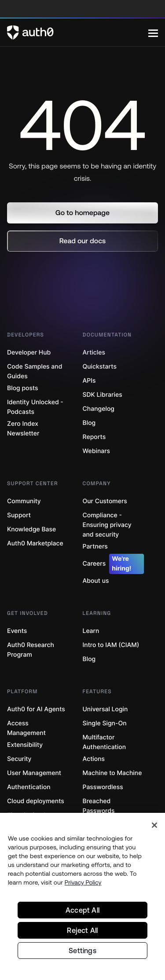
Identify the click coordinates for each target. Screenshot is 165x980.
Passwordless (103, 787)
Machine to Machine (112, 773)
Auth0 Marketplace (35, 543)
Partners (95, 547)
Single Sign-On (105, 723)
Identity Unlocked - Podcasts (35, 407)
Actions (94, 759)
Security (19, 759)
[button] (82, 213)
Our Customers (105, 501)
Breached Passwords (99, 806)
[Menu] (153, 33)
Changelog (99, 409)
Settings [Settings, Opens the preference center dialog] (82, 951)
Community (24, 501)
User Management (34, 773)
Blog (89, 423)
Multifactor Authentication (104, 742)
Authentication (29, 787)
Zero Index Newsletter (23, 429)
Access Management (26, 728)
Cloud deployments (36, 801)
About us (96, 581)
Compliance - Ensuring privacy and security (107, 525)
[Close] (154, 825)
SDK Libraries (103, 395)
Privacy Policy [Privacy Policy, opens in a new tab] (83, 882)
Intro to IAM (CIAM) (111, 645)
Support (19, 515)
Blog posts (23, 388)
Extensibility (25, 745)
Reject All (82, 930)
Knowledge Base (31, 529)
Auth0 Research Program (31, 650)
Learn (91, 631)
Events (17, 631)
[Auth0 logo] (78, 33)
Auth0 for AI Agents (36, 709)
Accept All (82, 910)
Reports (94, 437)
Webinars (97, 451)
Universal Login (105, 709)
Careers (114, 564)
